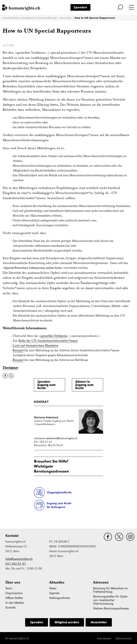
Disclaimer (10, 368)
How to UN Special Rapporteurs (95, 18)
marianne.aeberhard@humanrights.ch (56, 438)
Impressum (104, 638)
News (53, 588)
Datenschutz (124, 638)
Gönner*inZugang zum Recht (84, 385)
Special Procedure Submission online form (33, 268)
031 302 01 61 (16, 564)
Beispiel (18, 350)
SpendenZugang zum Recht (46, 385)
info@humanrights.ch (19, 559)
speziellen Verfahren (54, 336)
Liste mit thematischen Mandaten (35, 345)
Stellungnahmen (60, 598)
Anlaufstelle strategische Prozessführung (30, 18)
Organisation (14, 593)
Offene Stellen (14, 598)
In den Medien (15, 603)
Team (9, 588)
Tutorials (66, 18)
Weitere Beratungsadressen (111, 608)
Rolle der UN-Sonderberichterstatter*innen (48, 341)
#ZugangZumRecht (59, 492)
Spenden (80, 7)
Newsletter (99, 622)
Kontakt (11, 608)
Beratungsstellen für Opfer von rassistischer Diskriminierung (110, 600)
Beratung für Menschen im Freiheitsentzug (110, 590)
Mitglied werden (67, 622)
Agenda (54, 593)
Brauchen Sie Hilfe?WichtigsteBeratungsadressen (51, 466)
